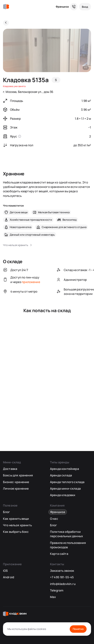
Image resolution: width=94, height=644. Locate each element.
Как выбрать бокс (16, 532)
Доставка (10, 469)
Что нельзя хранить (17, 525)
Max (53, 597)
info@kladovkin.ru (63, 584)
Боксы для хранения (18, 475)
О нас (54, 519)
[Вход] (85, 7)
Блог (7, 512)
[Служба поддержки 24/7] (74, 7)
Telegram (57, 590)
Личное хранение (16, 488)
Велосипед (70, 220)
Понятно (78, 629)
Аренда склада (61, 475)
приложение (31, 282)
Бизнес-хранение (16, 482)
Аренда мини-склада (65, 488)
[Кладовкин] (6, 7)
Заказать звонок (62, 571)
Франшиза (62, 7)
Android (9, 577)
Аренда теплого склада (67, 482)
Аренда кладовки (63, 495)
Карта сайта (59, 554)
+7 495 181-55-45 (62, 577)
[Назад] (6, 23)
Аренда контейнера (65, 469)
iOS (5, 571)
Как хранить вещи (16, 519)
